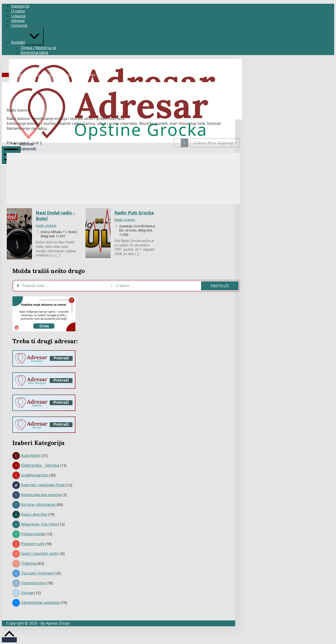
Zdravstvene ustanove (40, 602)
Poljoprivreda (33, 534)
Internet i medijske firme (64, 75)
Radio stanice (46, 226)
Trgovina (29, 563)
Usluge (27, 593)
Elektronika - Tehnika (40, 465)
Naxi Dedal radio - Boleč (55, 216)
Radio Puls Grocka (134, 213)
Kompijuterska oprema (41, 495)
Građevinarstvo (35, 475)
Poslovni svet (33, 544)
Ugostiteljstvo (33, 583)
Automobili (31, 455)
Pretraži (220, 286)
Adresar (36, 75)
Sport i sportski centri (40, 553)
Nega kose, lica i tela (39, 524)
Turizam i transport (38, 573)
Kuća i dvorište (34, 514)
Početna (20, 75)
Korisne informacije (38, 504)
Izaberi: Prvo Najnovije (214, 143)
